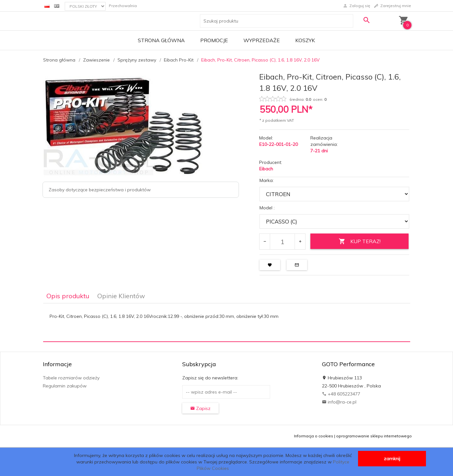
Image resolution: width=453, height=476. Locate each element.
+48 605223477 (341, 394)
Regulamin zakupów (65, 386)
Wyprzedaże (262, 40)
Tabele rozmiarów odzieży (71, 378)
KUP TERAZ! (360, 241)
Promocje (214, 40)
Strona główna (161, 40)
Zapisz (200, 408)
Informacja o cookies (314, 436)
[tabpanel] (227, 322)
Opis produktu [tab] (68, 296)
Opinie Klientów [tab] (121, 296)
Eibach (266, 169)
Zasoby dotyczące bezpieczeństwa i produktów (100, 190)
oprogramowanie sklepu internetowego (374, 436)
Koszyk (305, 40)
